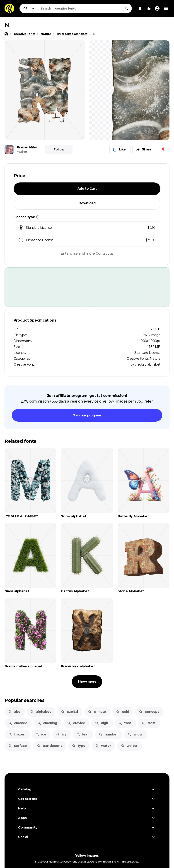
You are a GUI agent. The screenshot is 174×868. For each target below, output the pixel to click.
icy (61, 734)
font (125, 723)
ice (41, 734)
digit (102, 723)
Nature (155, 359)
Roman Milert (28, 147)
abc (14, 712)
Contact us (104, 253)
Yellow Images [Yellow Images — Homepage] (87, 856)
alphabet (41, 712)
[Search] (126, 8)
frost (149, 723)
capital (69, 712)
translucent (49, 746)
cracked (18, 723)
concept (149, 712)
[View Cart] (140, 8)
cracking (47, 723)
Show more (87, 681)
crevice (76, 723)
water (103, 746)
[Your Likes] (149, 8)
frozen (17, 734)
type (79, 746)
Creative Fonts (138, 359)
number (108, 734)
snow (135, 734)
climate (97, 712)
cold (122, 712)
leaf (82, 734)
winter (129, 746)
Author (22, 152)
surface (17, 746)
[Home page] (6, 34)
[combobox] (85, 8)
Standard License (147, 353)
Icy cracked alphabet (145, 364)
